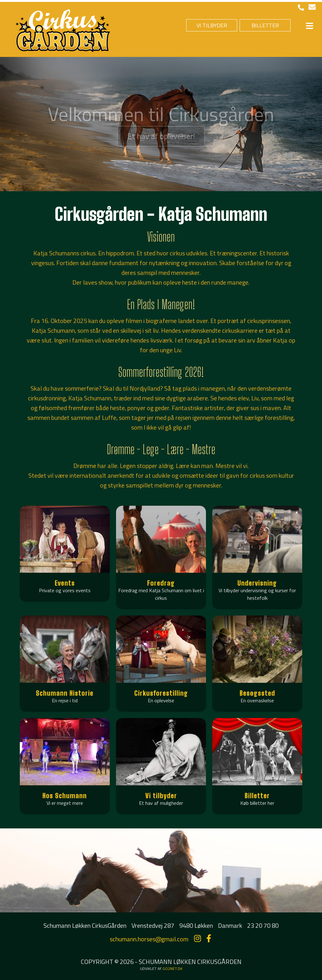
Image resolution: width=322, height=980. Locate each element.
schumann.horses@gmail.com (149, 939)
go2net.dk (172, 969)
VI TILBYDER (212, 25)
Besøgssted (257, 693)
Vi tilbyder (161, 796)
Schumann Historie (65, 693)
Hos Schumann (65, 796)
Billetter (257, 796)
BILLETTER (265, 25)
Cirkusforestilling (161, 693)
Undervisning (257, 583)
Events (65, 583)
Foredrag (161, 583)
